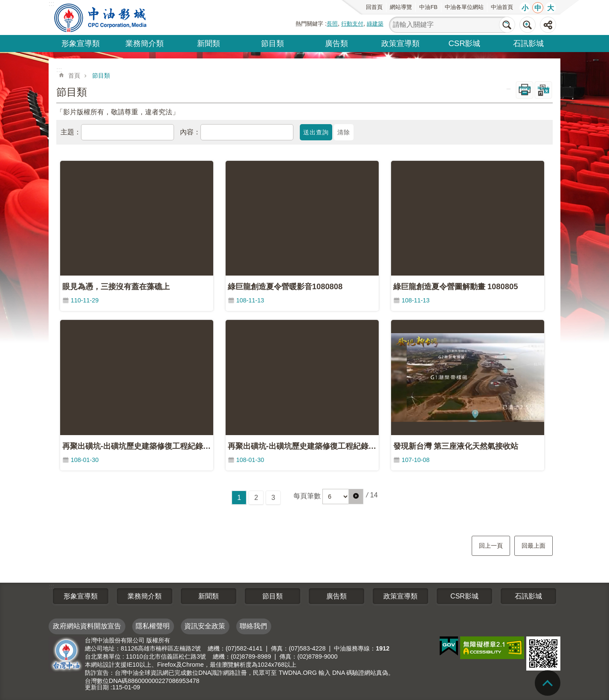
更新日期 (97, 687)
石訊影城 (528, 43)
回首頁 (374, 7)
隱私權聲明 (153, 626)
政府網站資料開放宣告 (87, 626)
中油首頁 (502, 7)
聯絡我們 (253, 626)
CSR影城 (465, 43)
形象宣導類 (81, 43)
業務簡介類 (145, 43)
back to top (548, 683)
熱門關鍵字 (309, 24)
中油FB (428, 7)
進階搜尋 (528, 25)
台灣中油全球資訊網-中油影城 (101, 17)
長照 (332, 24)
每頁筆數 (307, 496)
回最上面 (534, 546)
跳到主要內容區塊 (4, 4)
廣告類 (336, 43)
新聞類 (209, 43)
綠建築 (375, 24)
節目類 (273, 43)
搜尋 (507, 25)
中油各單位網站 (464, 7)
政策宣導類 (400, 43)
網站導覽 (401, 7)
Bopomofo (543, 88)
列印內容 (525, 88)
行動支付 (352, 24)
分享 (548, 25)
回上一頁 (491, 546)
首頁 (74, 76)
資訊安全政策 (205, 626)
